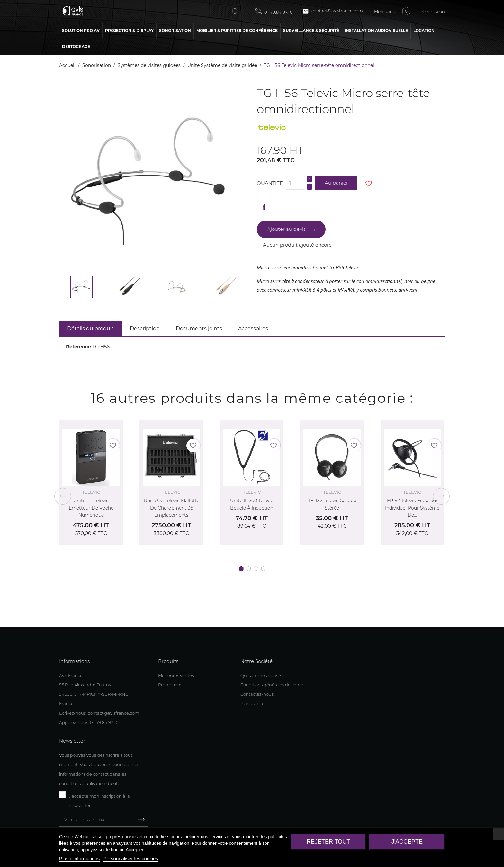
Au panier (336, 183)
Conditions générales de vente (272, 685)
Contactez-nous (257, 694)
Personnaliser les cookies (131, 858)
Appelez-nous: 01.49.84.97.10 (89, 722)
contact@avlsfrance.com (333, 11)
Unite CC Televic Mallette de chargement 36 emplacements (171, 508)
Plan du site (252, 703)
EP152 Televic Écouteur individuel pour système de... (412, 508)
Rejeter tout (328, 842)
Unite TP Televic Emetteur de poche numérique (91, 508)
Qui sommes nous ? (261, 675)
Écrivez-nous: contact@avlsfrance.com (99, 713)
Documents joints (199, 328)
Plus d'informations (79, 858)
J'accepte (407, 842)
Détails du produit (90, 328)
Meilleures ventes (176, 675)
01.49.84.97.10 (274, 11)
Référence (78, 346)
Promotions (170, 685)
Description (145, 328)
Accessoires (253, 328)
